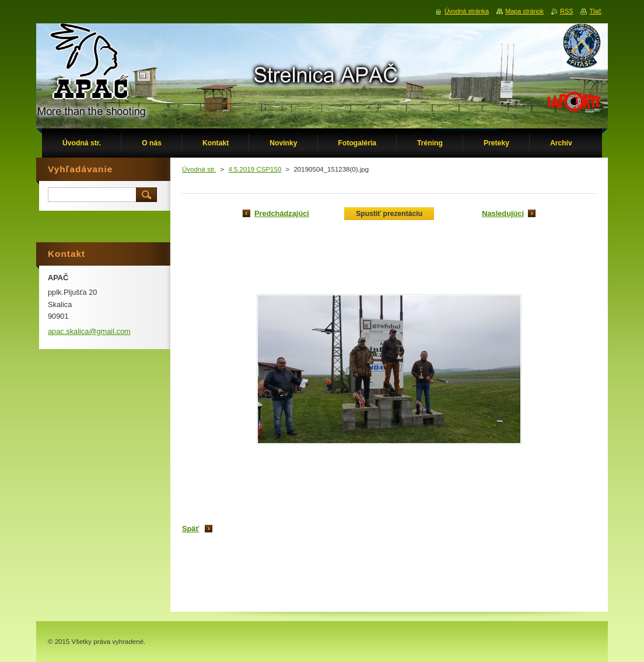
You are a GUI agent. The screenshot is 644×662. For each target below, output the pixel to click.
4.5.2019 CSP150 (255, 169)
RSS (566, 11)
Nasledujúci (503, 213)
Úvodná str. (199, 169)
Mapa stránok (524, 11)
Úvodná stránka (467, 11)
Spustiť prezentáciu (389, 214)
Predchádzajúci (282, 213)
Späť (191, 529)
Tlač (595, 11)
